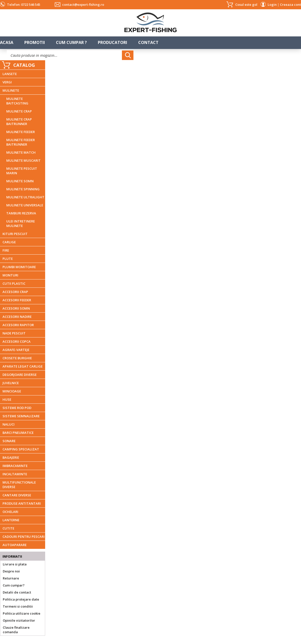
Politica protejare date (21, 599)
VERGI (7, 82)
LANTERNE (11, 520)
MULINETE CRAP (19, 111)
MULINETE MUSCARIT (23, 160)
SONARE (9, 441)
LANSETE (10, 74)
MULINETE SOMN (20, 181)
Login (272, 5)
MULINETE (11, 90)
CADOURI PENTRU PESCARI (24, 537)
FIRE (6, 250)
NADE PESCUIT (14, 333)
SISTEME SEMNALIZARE (21, 416)
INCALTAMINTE (15, 474)
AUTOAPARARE (15, 545)
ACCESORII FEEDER (17, 300)
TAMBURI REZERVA (21, 213)
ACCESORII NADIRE (17, 317)
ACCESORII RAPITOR (18, 325)
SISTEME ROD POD (17, 408)
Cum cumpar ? (71, 42)
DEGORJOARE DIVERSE (20, 375)
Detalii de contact (17, 592)
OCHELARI (10, 512)
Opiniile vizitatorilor (19, 620)
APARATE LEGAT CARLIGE (23, 366)
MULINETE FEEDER (21, 132)
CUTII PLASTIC (14, 283)
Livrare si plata (15, 564)
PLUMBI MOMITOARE (19, 267)
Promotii (35, 42)
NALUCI (9, 424)
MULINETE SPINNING (23, 189)
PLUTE (8, 259)
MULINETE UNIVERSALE (25, 205)
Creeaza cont (290, 5)
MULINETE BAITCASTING (17, 101)
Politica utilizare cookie (22, 613)
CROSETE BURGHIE (17, 358)
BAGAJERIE (11, 457)
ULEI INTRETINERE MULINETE (21, 223)
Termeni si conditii (18, 606)
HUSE (7, 399)
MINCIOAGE (12, 391)
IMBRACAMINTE (15, 466)
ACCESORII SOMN (16, 308)
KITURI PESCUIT (15, 234)
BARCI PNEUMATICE (18, 433)
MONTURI (10, 275)
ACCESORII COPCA (17, 341)
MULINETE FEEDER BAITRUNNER (21, 142)
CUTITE (8, 528)
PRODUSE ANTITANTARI (22, 503)
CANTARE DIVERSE (17, 495)
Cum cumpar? (14, 585)
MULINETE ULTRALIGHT (25, 197)
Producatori (112, 42)
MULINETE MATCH (21, 152)
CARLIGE (9, 242)
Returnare (11, 578)
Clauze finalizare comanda (16, 630)
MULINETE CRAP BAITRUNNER (19, 122)
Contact (148, 42)
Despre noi (11, 571)
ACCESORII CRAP (15, 292)
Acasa (7, 42)
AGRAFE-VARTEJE (16, 350)
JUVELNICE (11, 383)
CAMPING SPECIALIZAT (21, 449)
